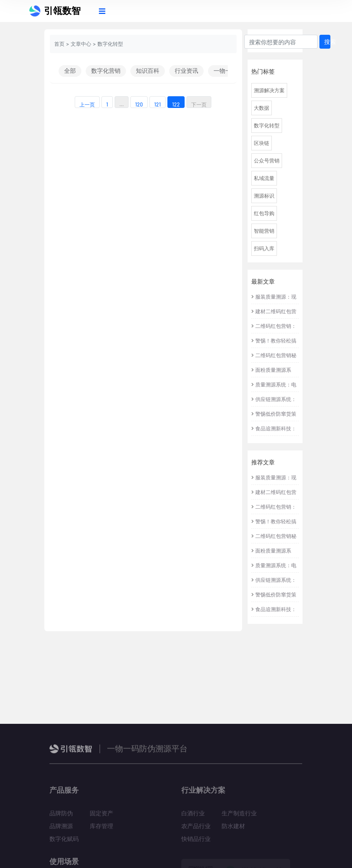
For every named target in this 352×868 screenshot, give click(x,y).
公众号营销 (267, 160)
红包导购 (264, 213)
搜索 (327, 42)
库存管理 (101, 829)
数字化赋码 (64, 841)
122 (176, 104)
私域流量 (264, 178)
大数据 (262, 108)
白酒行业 (193, 816)
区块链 (262, 143)
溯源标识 (264, 196)
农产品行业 (196, 829)
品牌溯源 (61, 829)
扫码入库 (264, 248)
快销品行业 (196, 841)
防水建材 (233, 829)
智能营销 (264, 231)
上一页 (87, 104)
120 (139, 104)
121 (158, 104)
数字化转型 (267, 125)
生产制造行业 (239, 816)
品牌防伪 (61, 816)
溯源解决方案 (269, 90)
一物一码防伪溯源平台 (147, 751)
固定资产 (101, 816)
